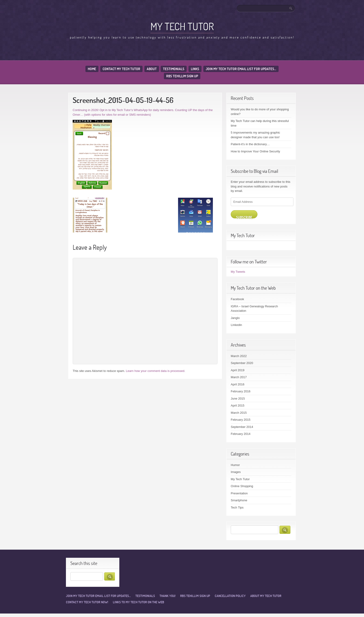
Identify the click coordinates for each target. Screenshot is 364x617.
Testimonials (174, 69)
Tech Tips (237, 507)
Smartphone (239, 500)
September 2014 (242, 427)
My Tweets (238, 272)
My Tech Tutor (182, 26)
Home (92, 69)
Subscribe (244, 217)
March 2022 (239, 356)
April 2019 (238, 370)
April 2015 (238, 405)
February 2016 (241, 391)
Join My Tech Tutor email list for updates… (241, 69)
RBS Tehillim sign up (182, 76)
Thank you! (167, 596)
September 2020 (242, 363)
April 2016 (238, 384)
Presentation (239, 493)
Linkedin (236, 325)
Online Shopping (242, 486)
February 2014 (241, 434)
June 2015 (238, 399)
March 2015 (239, 413)
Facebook (237, 299)
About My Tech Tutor (266, 596)
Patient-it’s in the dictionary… (250, 144)
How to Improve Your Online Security (255, 151)
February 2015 (241, 420)
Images (236, 472)
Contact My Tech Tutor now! (87, 602)
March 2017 (239, 377)
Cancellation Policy (230, 596)
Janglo (235, 318)
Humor (235, 465)
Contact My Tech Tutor (121, 69)
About (152, 69)
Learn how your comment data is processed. (156, 371)
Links (195, 69)
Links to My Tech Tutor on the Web (138, 602)
